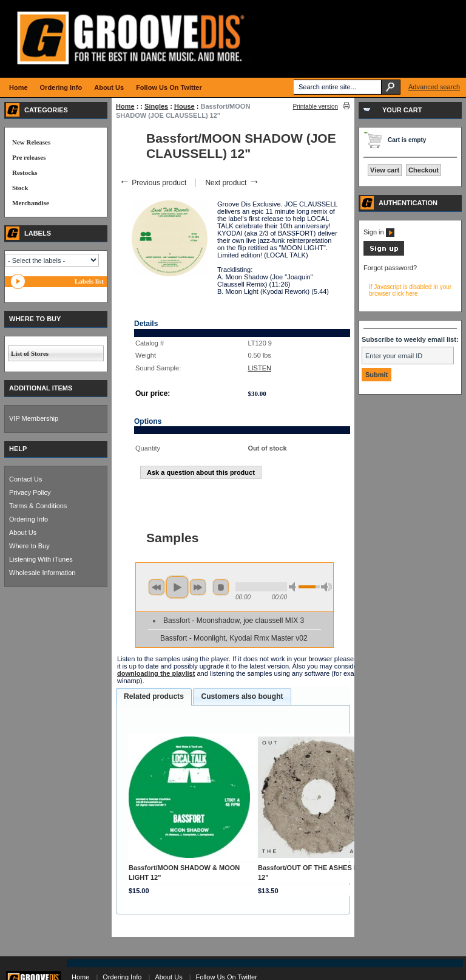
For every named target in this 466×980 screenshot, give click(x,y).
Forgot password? (390, 268)
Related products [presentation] (154, 696)
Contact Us (25, 479)
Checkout (424, 170)
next (198, 587)
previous (157, 587)
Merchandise (31, 203)
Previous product (153, 183)
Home (125, 106)
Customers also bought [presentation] (242, 696)
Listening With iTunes (41, 559)
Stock (20, 188)
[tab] (154, 697)
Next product (232, 183)
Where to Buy (29, 546)
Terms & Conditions (38, 506)
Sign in (379, 232)
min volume (294, 587)
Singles (156, 106)
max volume (326, 587)
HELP (18, 449)
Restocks (25, 172)
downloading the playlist (156, 673)
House (184, 106)
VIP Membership (34, 418)
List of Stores (30, 353)
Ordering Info (29, 519)
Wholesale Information (42, 573)
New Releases (31, 142)
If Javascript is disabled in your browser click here (410, 290)
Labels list (89, 281)
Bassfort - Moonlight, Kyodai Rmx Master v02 (234, 638)
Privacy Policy (30, 492)
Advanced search (434, 87)
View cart (385, 170)
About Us (23, 533)
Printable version (316, 107)
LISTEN (259, 368)
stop (221, 587)
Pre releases (29, 157)
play (177, 587)
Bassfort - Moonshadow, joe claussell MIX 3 (234, 621)
